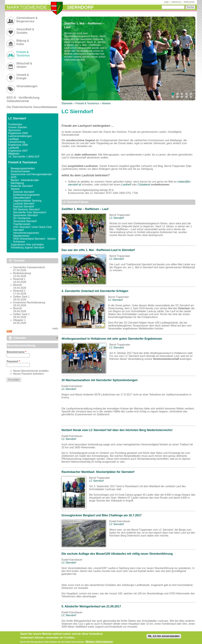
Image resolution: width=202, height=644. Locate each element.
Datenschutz (189, 2)
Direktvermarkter (20, 171)
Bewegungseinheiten (23, 168)
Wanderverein (21, 236)
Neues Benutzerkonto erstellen (31, 371)
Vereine (106, 103)
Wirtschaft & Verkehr (24, 65)
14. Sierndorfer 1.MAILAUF (24, 157)
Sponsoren (15, 130)
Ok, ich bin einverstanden (164, 637)
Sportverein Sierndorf (25, 215)
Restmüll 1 (19, 279)
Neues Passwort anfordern (28, 374)
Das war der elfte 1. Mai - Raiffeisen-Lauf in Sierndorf (98, 250)
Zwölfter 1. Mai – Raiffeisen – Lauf (85, 209)
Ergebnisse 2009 (18, 133)
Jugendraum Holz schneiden (27, 245)
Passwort (13, 361)
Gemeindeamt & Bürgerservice (27, 20)
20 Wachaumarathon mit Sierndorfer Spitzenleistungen (100, 380)
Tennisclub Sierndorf (25, 221)
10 (191, 97)
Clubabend (144, 185)
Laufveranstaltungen (20, 136)
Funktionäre (15, 124)
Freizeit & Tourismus (87, 103)
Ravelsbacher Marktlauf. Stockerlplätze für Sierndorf (98, 472)
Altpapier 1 (19, 320)
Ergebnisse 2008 (18, 145)
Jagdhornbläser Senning (27, 201)
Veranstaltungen (27, 86)
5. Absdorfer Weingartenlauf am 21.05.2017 (91, 606)
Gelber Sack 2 (21, 314)
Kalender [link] (20, 338)
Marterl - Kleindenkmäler (25, 180)
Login (166, 2)
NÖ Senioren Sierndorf (26, 209)
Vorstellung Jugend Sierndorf (27, 247)
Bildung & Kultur (23, 42)
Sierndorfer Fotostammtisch (29, 267)
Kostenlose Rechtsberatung (29, 302)
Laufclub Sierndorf (24, 204)
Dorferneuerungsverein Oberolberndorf (26, 196)
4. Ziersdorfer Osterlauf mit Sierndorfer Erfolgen (95, 291)
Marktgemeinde (27, 7)
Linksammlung (17, 142)
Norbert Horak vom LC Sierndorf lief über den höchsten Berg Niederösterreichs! (117, 430)
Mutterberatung (22, 273)
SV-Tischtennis (22, 218)
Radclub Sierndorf (24, 207)
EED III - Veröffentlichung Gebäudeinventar (23, 99)
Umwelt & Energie (23, 77)
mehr (55, 329)
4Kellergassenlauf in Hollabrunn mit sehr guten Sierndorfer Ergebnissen (112, 339)
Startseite (67, 103)
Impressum (176, 2)
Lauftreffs (14, 148)
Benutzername (16, 352)
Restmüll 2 (19, 291)
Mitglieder (14, 154)
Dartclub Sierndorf (24, 192)
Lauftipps (14, 139)
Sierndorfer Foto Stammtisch (30, 212)
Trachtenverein (22, 224)
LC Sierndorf (117, 218)
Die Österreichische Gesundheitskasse (32, 107)
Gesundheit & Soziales (25, 31)
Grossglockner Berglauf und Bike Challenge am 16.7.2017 (102, 515)
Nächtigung (17, 183)
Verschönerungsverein (26, 233)
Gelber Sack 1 (21, 297)
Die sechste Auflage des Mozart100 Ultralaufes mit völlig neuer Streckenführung (117, 554)
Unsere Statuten (18, 127)
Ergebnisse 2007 (18, 151)
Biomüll (17, 285)
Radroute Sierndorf (22, 186)
